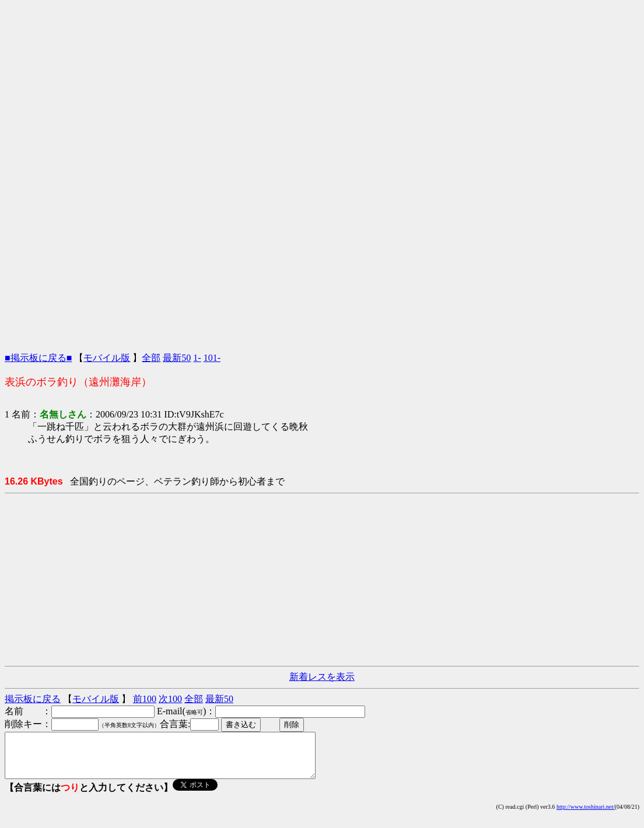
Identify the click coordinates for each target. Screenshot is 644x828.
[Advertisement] (322, 86)
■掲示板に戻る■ (38, 358)
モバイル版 (107, 358)
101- (212, 358)
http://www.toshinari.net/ (586, 815)
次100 (170, 699)
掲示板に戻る (33, 699)
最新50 (177, 358)
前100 (145, 699)
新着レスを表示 (322, 677)
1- (197, 358)
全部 (151, 358)
